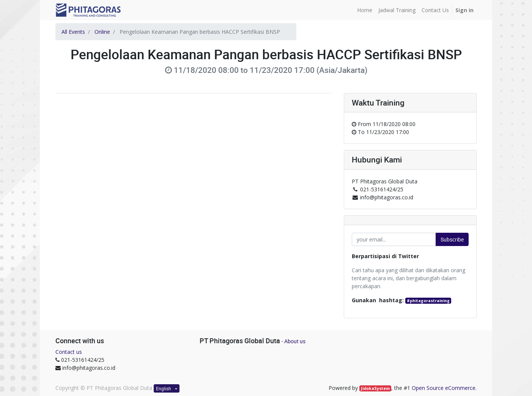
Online (102, 32)
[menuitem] (365, 10)
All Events (73, 32)
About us (295, 341)
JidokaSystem (375, 388)
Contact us (69, 352)
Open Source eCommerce (444, 388)
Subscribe (452, 239)
